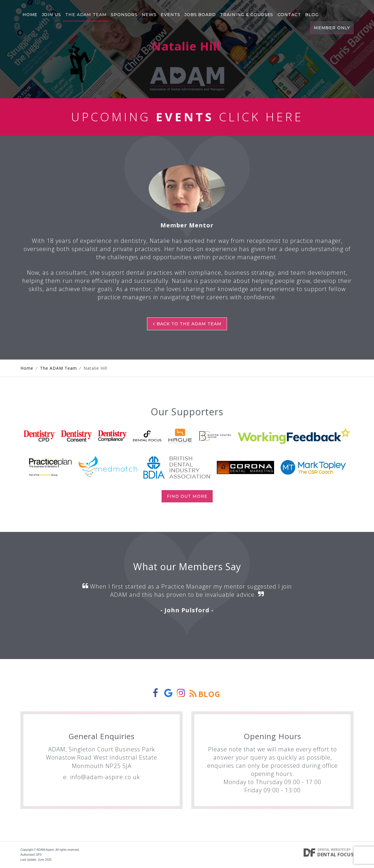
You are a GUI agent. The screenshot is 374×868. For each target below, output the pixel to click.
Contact (288, 13)
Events (170, 13)
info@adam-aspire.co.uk (105, 777)
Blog (311, 13)
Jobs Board (199, 13)
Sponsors (124, 13)
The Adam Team (85, 13)
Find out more (187, 496)
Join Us (51, 13)
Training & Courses (246, 13)
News (149, 13)
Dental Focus (335, 855)
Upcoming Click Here (187, 117)
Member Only (332, 27)
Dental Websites (332, 849)
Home (30, 13)
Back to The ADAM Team (187, 324)
